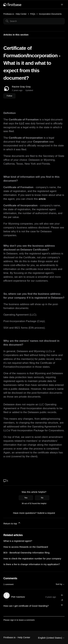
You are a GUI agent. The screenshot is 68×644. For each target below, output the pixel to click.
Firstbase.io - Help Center (15, 14)
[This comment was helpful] (62, 595)
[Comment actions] (62, 610)
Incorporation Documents (50, 14)
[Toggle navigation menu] (62, 4)
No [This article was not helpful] (42, 498)
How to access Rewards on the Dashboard (26, 547)
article (42, 199)
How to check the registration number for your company (32, 559)
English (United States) (51, 638)
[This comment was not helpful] (62, 605)
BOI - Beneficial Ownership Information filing (26, 553)
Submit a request (46, 513)
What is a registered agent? (18, 541)
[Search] (34, 21)
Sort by (60, 584)
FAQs (33, 14)
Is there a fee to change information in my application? (32, 564)
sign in (13, 620)
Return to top (12, 523)
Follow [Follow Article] (9, 96)
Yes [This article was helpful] (26, 498)
